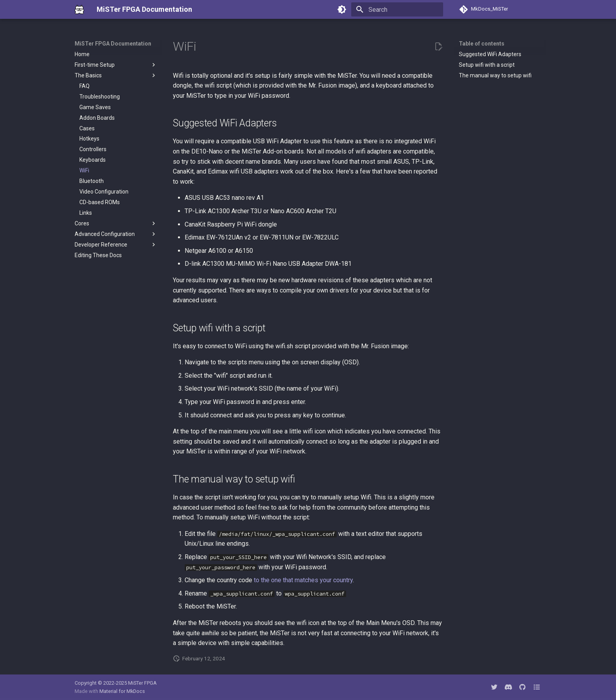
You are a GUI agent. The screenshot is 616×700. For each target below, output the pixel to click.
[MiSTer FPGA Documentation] (79, 9)
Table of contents (482, 44)
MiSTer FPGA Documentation (113, 44)
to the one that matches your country (303, 580)
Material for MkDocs (122, 691)
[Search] (397, 9)
